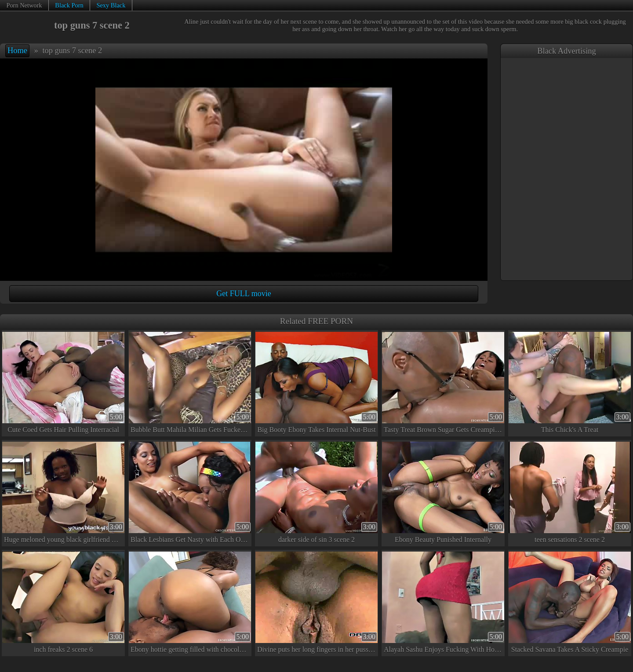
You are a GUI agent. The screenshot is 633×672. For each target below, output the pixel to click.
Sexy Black (111, 5)
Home (17, 51)
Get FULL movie (244, 294)
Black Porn (69, 5)
